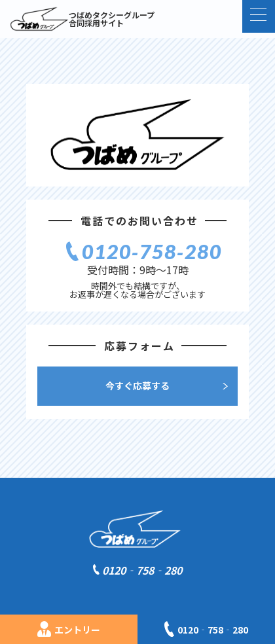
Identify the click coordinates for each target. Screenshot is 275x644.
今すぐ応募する (137, 385)
